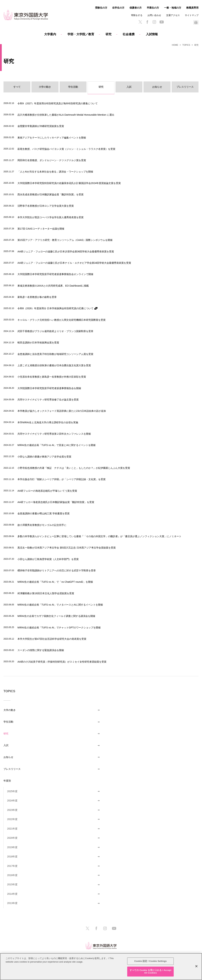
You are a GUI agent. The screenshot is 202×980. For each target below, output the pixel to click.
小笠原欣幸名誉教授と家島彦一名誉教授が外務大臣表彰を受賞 (52, 377)
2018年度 (12, 857)
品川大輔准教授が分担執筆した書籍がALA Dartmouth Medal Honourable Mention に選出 (66, 115)
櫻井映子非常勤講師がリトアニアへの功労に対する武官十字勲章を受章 (57, 570)
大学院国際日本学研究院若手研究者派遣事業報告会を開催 (49, 388)
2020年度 (12, 838)
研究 (109, 34)
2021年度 (12, 829)
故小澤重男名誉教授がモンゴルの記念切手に (42, 525)
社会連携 (129, 34)
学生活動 (8, 722)
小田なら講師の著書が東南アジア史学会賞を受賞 (44, 457)
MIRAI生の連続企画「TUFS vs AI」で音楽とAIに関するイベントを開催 (57, 445)
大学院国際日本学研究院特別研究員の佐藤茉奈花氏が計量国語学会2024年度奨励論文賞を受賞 (69, 183)
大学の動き (10, 710)
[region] (101, 967)
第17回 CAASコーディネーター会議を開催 (41, 229)
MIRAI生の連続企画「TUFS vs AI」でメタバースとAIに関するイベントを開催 (60, 605)
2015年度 (12, 884)
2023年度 (12, 810)
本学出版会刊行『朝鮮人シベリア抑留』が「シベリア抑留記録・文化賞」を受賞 (62, 479)
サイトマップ (192, 15)
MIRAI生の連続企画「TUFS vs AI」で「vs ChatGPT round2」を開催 (55, 582)
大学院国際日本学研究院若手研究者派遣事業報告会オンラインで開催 (55, 274)
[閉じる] (196, 966)
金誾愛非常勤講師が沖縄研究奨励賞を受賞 (41, 126)
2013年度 (12, 903)
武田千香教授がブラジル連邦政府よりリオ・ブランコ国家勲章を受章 (55, 331)
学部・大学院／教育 (81, 34)
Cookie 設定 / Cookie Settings (150, 961)
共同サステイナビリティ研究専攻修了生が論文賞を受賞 (48, 399)
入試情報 (152, 34)
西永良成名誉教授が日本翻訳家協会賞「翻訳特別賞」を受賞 (51, 194)
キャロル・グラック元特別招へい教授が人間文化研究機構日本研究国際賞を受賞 (62, 320)
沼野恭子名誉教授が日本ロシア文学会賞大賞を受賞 (46, 206)
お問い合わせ (154, 15)
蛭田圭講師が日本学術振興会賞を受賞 (38, 342)
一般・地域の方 (173, 8)
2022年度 (12, 819)
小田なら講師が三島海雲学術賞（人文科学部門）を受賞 (48, 559)
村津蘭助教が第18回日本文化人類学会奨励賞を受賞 (46, 593)
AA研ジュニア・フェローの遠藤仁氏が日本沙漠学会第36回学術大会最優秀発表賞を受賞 (66, 251)
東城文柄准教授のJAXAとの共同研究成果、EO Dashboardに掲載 (53, 286)
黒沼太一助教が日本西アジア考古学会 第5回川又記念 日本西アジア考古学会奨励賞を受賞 (67, 548)
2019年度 (12, 847)
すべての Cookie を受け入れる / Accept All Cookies (150, 972)
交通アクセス (173, 15)
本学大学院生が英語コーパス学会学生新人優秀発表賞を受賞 (51, 217)
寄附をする (137, 15)
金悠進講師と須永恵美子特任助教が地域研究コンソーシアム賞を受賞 (55, 354)
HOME (175, 45)
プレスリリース (12, 769)
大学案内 (50, 34)
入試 (6, 745)
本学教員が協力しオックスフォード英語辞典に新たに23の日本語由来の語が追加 (62, 411)
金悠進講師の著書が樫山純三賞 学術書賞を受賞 (44, 513)
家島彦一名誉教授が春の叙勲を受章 (37, 297)
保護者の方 (136, 8)
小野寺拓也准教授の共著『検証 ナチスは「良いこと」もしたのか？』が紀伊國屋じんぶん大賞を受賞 (74, 468)
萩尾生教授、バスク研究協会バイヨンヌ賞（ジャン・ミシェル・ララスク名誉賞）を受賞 (66, 149)
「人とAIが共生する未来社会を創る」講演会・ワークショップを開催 (55, 172)
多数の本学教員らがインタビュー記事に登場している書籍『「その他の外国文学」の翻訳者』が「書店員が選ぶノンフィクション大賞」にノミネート (99, 536)
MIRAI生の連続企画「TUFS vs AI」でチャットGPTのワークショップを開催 (59, 627)
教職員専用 (192, 8)
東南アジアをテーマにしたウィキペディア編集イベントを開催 (52, 138)
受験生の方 (101, 8)
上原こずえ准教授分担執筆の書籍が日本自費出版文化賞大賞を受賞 (54, 365)
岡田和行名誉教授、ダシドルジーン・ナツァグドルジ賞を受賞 (52, 160)
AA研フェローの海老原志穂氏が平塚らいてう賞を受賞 (47, 491)
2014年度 (12, 894)
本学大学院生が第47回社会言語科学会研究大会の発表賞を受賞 (52, 639)
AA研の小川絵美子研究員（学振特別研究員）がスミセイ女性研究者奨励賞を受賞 (62, 662)
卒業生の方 (153, 8)
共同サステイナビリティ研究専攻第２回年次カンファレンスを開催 (54, 434)
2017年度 (12, 866)
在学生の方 (118, 8)
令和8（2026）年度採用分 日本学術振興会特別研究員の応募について (55, 308)
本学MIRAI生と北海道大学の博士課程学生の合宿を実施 (48, 422)
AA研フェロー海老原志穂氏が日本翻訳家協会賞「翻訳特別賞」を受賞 (56, 502)
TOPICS (186, 45)
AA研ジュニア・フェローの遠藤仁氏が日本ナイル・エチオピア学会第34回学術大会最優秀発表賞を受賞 (74, 263)
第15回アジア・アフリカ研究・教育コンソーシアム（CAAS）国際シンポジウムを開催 (65, 240)
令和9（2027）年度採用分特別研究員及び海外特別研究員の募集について (58, 103)
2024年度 (12, 801)
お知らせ (8, 757)
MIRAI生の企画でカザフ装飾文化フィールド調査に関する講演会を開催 (56, 616)
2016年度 (12, 875)
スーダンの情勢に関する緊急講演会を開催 (41, 650)
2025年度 (12, 791)
